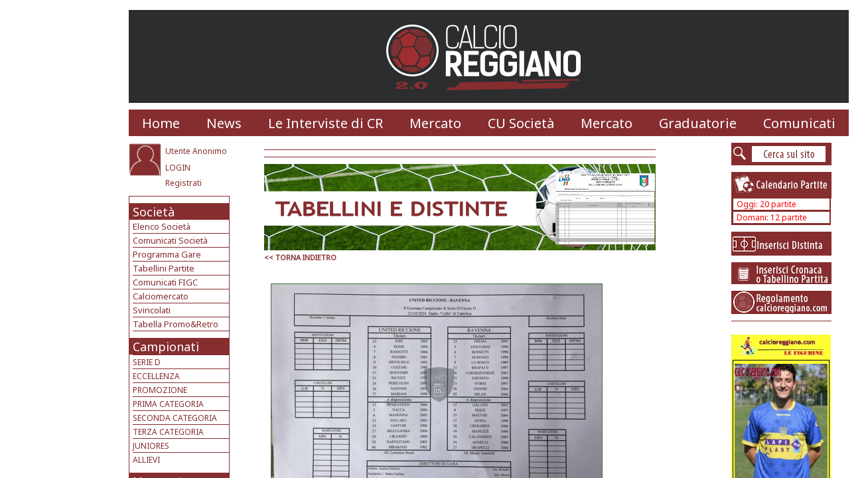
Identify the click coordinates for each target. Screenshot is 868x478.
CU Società (521, 123)
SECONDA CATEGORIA (175, 418)
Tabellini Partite (164, 268)
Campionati (166, 347)
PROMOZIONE (160, 390)
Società (154, 212)
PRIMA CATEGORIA (168, 404)
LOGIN (178, 168)
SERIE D (147, 362)
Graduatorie (698, 123)
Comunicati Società (170, 240)
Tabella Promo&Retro (176, 324)
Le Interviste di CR (325, 123)
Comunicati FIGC (165, 282)
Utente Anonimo (196, 151)
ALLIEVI (146, 460)
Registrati (183, 183)
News (224, 123)
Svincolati (152, 310)
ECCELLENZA (156, 376)
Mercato (435, 123)
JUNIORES (151, 446)
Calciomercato (161, 296)
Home (161, 123)
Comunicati (799, 123)
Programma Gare (167, 254)
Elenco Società (162, 226)
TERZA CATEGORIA (168, 432)
